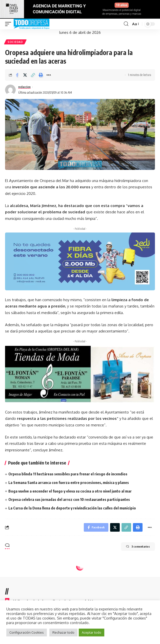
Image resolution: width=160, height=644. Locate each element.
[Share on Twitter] (25, 75)
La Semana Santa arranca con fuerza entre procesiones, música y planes (69, 482)
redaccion (24, 87)
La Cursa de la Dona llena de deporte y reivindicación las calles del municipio (72, 508)
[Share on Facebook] (17, 75)
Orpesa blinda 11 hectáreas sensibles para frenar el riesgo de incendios (68, 474)
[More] (49, 75)
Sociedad (15, 42)
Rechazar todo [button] (63, 632)
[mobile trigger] (9, 24)
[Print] (41, 75)
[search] (126, 24)
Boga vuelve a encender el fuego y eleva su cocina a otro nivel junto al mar (70, 491)
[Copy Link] (33, 75)
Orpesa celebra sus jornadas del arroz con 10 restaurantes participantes (69, 499)
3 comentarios (138, 547)
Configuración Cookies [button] (27, 632)
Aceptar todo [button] (92, 632)
